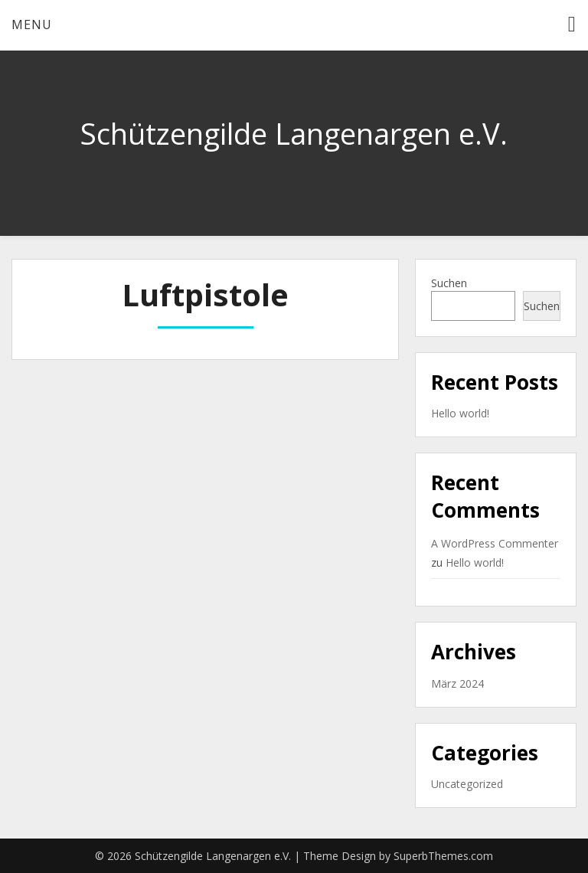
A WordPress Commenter (495, 543)
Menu (32, 25)
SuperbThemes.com (443, 856)
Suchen (449, 283)
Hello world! (460, 413)
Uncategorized (467, 784)
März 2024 (457, 683)
